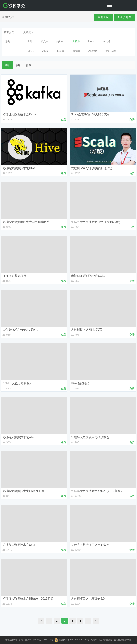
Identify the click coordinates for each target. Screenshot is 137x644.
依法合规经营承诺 (123, 640)
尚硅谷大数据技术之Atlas (19, 437)
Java (45, 51)
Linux (91, 41)
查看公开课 (124, 17)
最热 (18, 65)
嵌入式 (44, 41)
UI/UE (31, 51)
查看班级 (103, 17)
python (60, 41)
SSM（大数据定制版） (17, 383)
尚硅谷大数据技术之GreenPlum (23, 491)
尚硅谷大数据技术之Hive (19, 168)
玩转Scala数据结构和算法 (88, 276)
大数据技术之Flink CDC (87, 329)
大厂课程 (111, 51)
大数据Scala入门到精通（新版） (92, 168)
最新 (7, 65)
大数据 (29, 32)
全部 (30, 41)
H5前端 (60, 51)
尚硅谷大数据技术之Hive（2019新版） (96, 222)
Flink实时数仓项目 (14, 276)
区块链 (107, 41)
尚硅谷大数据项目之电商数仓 (90, 545)
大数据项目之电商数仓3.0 (88, 599)
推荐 (29, 65)
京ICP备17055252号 (43, 640)
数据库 (76, 51)
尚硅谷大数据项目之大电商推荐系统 (26, 222)
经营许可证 (97, 640)
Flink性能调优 (80, 383)
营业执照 (108, 640)
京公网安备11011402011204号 (75, 640)
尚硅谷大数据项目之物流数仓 (90, 437)
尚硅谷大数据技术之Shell (19, 545)
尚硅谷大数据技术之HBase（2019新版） (29, 599)
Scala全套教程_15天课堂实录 (90, 114)
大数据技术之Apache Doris (20, 329)
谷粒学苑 (23, 640)
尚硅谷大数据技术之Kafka (19, 114)
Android (93, 51)
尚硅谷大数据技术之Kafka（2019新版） (97, 491)
